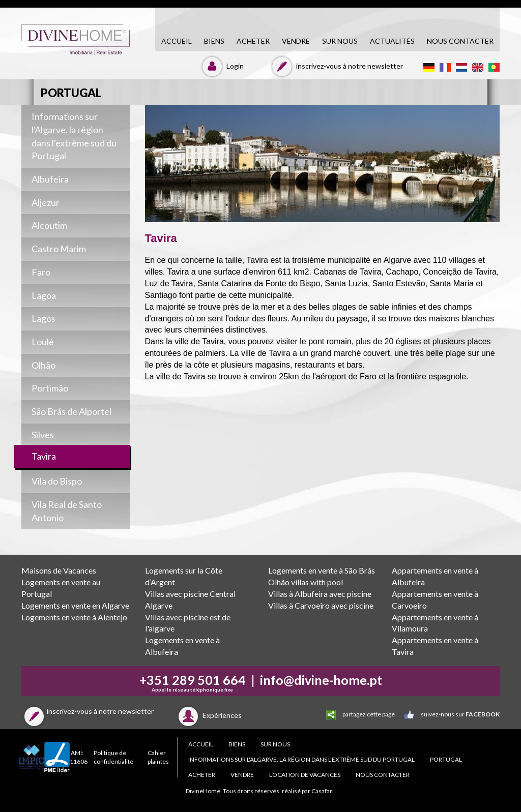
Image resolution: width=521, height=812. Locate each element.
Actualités (392, 41)
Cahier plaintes (158, 757)
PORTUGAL (446, 759)
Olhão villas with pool (306, 582)
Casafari (323, 791)
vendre (296, 41)
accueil (177, 41)
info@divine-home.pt (321, 680)
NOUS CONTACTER (460, 41)
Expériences (209, 715)
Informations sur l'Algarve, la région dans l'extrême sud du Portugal (301, 759)
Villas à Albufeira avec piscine (320, 594)
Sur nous (340, 41)
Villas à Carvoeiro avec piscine (321, 605)
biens (214, 41)
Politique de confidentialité (113, 757)
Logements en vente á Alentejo (74, 617)
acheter (253, 41)
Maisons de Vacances (59, 570)
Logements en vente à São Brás (322, 570)
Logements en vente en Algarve (75, 605)
